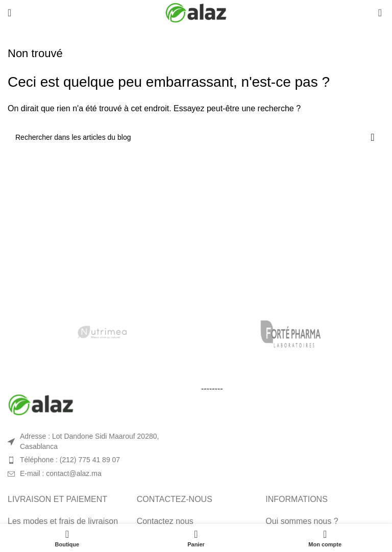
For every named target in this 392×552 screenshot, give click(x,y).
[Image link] (41, 404)
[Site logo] (196, 12)
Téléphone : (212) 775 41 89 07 (70, 460)
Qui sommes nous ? (302, 521)
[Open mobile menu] (9, 13)
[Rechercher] (196, 137)
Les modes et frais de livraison (63, 521)
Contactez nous (165, 521)
